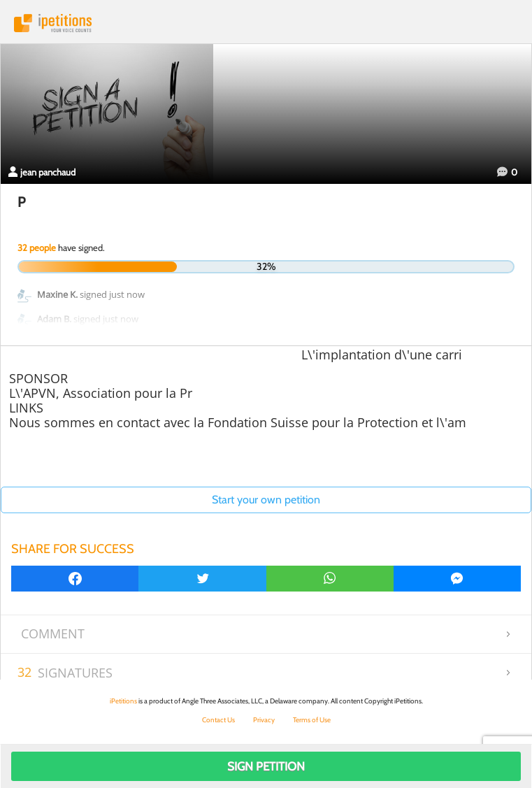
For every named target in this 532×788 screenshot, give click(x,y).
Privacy (264, 720)
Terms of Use (312, 720)
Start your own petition (266, 500)
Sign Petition (266, 766)
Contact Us (218, 720)
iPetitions (266, 23)
